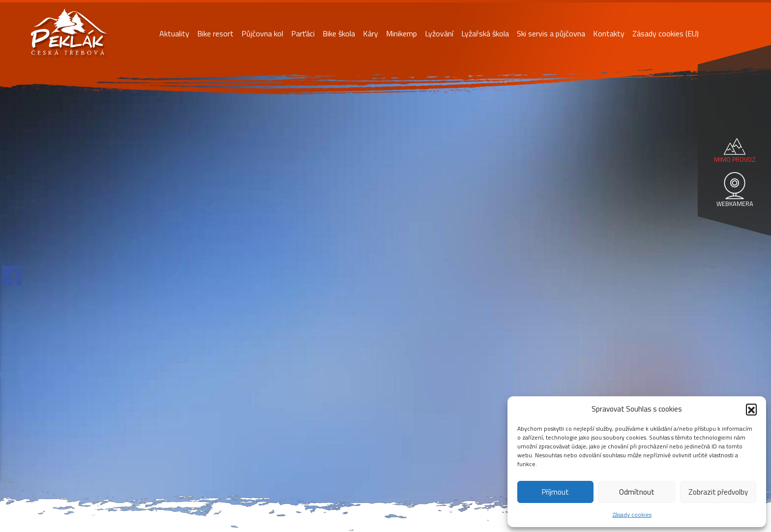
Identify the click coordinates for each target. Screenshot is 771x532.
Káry (371, 33)
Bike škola (339, 33)
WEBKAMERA (735, 204)
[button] (751, 409)
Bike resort (215, 33)
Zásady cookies (632, 515)
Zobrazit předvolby (718, 492)
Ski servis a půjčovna (551, 33)
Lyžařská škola (485, 33)
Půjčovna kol (262, 33)
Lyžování (439, 33)
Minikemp (401, 33)
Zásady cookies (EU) (666, 33)
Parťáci (303, 33)
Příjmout (555, 492)
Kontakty (609, 33)
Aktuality (174, 33)
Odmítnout (637, 492)
